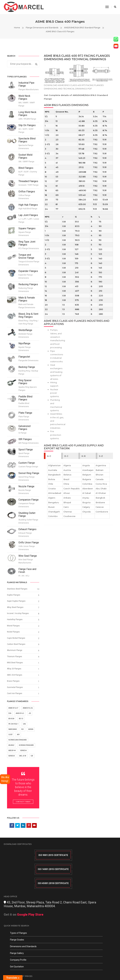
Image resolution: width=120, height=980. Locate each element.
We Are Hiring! (5, 779)
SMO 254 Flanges (15, 679)
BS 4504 (11, 724)
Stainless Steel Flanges (17, 590)
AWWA (31, 735)
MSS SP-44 (12, 757)
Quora (35, 971)
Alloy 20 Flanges (14, 673)
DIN (10, 719)
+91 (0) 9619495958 (75, 924)
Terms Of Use (10, 971)
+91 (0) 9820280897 (75, 917)
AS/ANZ (11, 752)
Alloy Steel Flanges (15, 609)
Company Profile (18, 938)
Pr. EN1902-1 (13, 730)
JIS (30, 719)
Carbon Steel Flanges (16, 647)
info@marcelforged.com (78, 910)
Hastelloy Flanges (15, 622)
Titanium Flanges (15, 660)
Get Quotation (17, 945)
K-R (84, 466)
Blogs (28, 971)
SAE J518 (23, 763)
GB (32, 763)
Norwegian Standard (18, 746)
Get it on (82, 874)
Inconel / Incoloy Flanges (18, 615)
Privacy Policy (45, 967)
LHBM (114, 967)
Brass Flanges (13, 686)
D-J (67, 466)
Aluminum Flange (15, 654)
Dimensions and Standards (23, 925)
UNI (24, 730)
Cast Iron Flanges (15, 699)
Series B (12, 763)
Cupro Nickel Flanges (16, 641)
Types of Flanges (18, 912)
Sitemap (21, 971)
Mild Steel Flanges (15, 667)
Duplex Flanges (14, 596)
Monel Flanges (13, 628)
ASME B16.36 (28, 713)
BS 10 (21, 724)
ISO (22, 735)
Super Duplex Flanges (16, 602)
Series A (23, 757)
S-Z (101, 466)
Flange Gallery (17, 932)
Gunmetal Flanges (15, 692)
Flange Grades (17, 918)
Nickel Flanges (13, 634)
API (18, 741)
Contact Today (23, 808)
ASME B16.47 (13, 713)
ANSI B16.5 (20, 719)
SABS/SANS (13, 735)
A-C (49, 466)
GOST (10, 741)
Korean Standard (26, 752)
